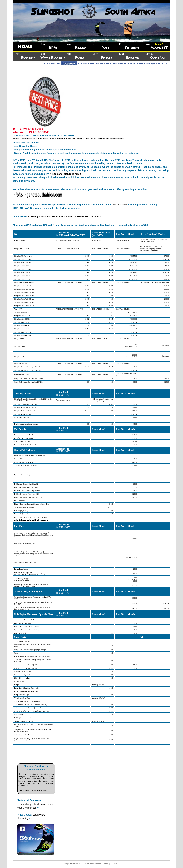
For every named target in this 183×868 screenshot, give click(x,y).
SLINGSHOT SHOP (29, 136)
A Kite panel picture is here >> (66, 174)
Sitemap (107, 864)
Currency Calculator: (40, 217)
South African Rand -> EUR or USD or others (76, 217)
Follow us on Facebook (92, 864)
